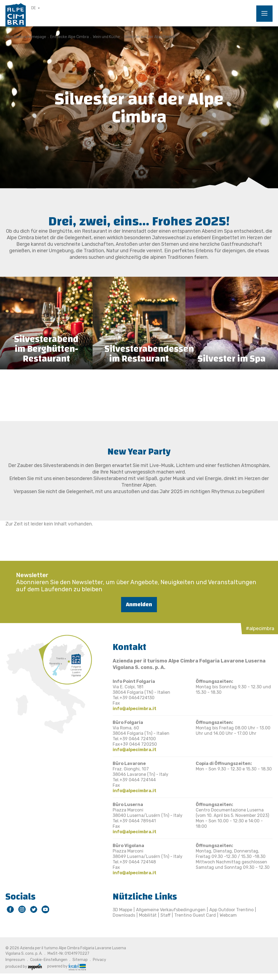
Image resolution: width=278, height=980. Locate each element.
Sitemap (80, 960)
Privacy (99, 960)
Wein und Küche (106, 37)
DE (34, 8)
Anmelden (139, 604)
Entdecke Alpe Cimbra (69, 37)
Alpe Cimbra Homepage (26, 37)
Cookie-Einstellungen (49, 960)
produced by (24, 967)
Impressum (15, 960)
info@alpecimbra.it (135, 709)
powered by (67, 966)
